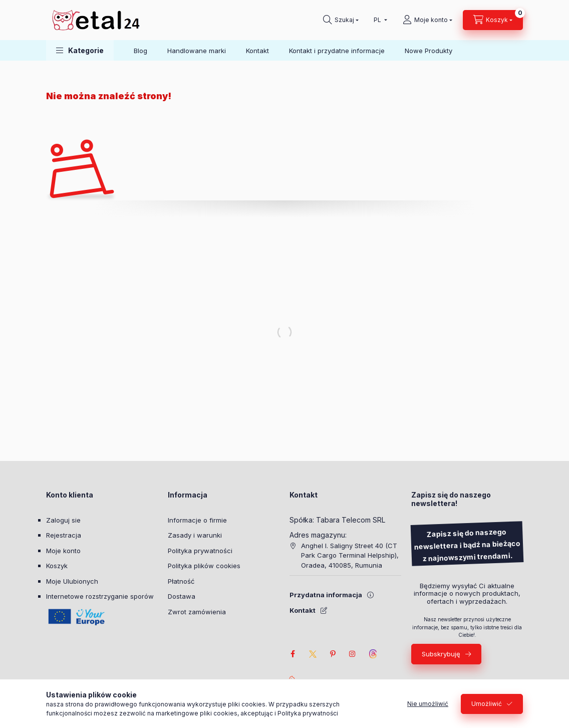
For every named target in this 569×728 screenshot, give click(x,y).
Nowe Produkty (429, 51)
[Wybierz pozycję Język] (378, 20)
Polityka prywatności (200, 551)
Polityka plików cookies (204, 566)
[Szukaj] (341, 20)
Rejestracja (64, 535)
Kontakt (257, 51)
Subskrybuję (441, 654)
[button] (80, 50)
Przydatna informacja (326, 595)
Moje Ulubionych (72, 581)
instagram (353, 654)
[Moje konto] (428, 20)
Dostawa (182, 596)
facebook (293, 654)
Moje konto (63, 551)
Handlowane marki (197, 51)
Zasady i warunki (195, 535)
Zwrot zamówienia (197, 612)
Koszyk (57, 566)
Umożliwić (487, 704)
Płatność (181, 581)
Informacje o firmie (197, 520)
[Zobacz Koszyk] (493, 20)
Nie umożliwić (428, 704)
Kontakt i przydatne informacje (337, 51)
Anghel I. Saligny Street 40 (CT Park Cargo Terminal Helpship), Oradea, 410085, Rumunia (350, 555)
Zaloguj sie (63, 520)
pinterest (333, 654)
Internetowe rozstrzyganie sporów (100, 596)
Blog (140, 51)
